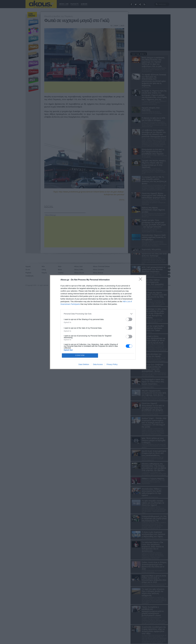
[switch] (129, 319)
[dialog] (98, 322)
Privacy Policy (112, 364)
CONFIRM (80, 355)
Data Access (98, 364)
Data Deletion (84, 364)
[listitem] (98, 314)
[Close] (141, 280)
